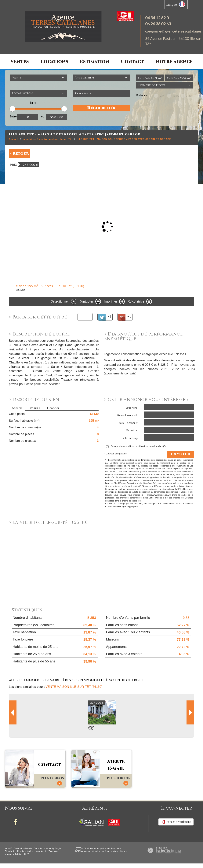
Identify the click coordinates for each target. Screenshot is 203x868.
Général (17, 408)
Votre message (130, 438)
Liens (37, 851)
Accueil (14, 139)
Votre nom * (132, 408)
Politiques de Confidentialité (162, 504)
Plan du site (10, 851)
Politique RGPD (22, 854)
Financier (53, 408)
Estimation (94, 62)
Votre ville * (132, 431)
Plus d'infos (52, 781)
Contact (132, 62)
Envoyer (181, 454)
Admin (44, 851)
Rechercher (101, 108)
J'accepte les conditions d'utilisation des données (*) (138, 446)
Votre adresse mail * (128, 415)
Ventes (20, 62)
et (43, 116)
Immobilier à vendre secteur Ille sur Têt (47, 139)
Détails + (35, 408)
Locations (54, 62)
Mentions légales (25, 851)
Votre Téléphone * (129, 423)
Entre (13, 116)
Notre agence (174, 62)
